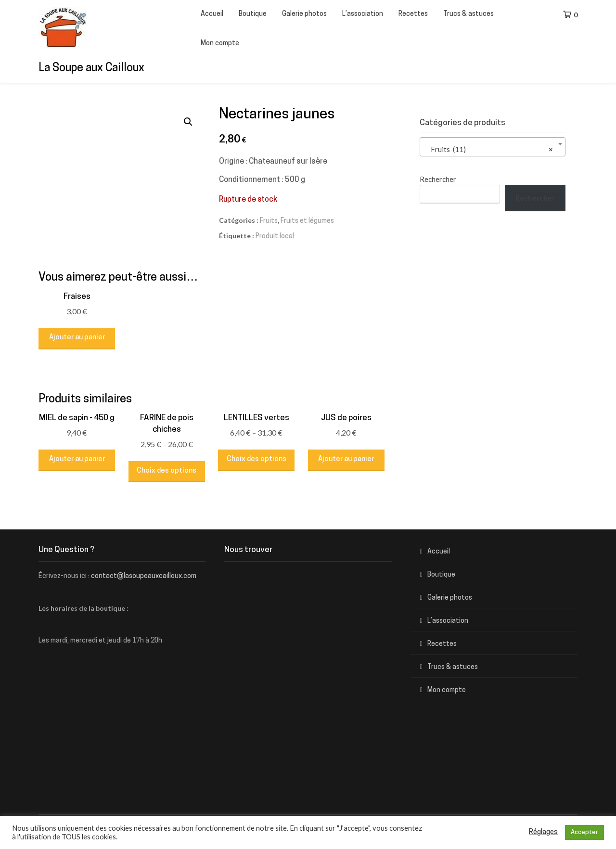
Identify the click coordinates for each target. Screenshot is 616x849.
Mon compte (220, 44)
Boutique (253, 14)
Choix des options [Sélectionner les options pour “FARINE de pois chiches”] (167, 471)
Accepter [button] (584, 832)
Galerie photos (304, 14)
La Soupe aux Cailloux (91, 69)
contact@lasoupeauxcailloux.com (144, 576)
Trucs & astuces (468, 14)
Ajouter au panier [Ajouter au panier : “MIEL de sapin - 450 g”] (77, 459)
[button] (188, 122)
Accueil (212, 14)
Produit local (275, 237)
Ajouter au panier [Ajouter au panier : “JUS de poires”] (346, 459)
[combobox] (493, 147)
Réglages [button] (543, 832)
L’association (363, 14)
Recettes (413, 14)
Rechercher (438, 179)
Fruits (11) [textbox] (490, 149)
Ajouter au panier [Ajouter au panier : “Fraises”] (77, 338)
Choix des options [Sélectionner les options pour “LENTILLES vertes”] (257, 459)
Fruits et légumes (307, 221)
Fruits (269, 221)
